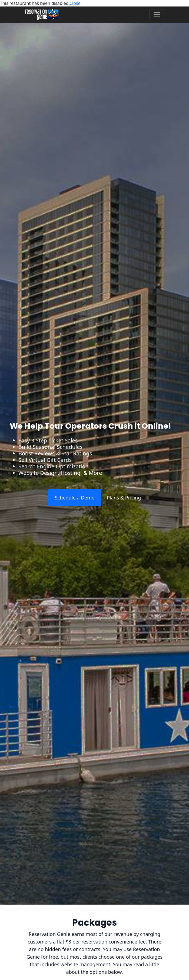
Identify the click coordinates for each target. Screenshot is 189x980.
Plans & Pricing (124, 498)
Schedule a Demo (75, 498)
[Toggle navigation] (157, 15)
